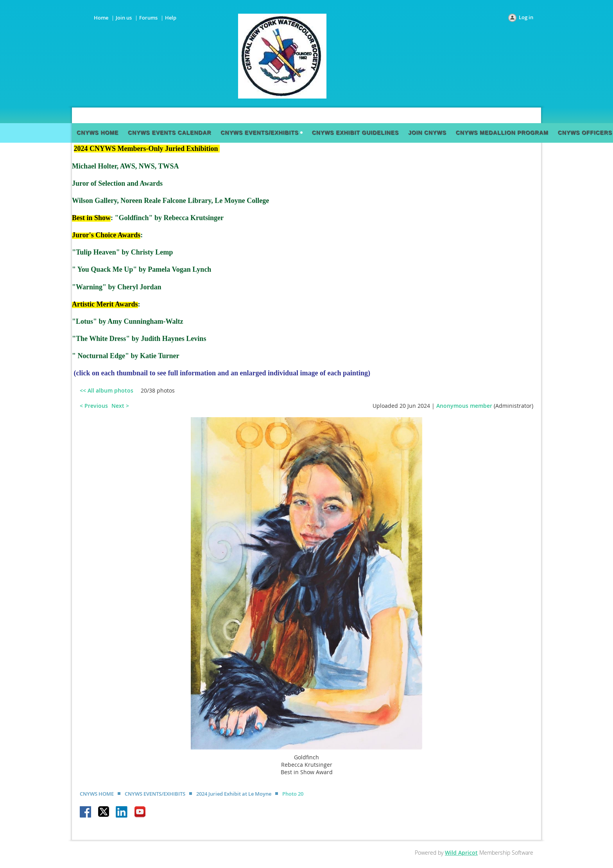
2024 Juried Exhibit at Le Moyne (234, 794)
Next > (120, 406)
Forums (148, 18)
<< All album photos (107, 390)
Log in (526, 17)
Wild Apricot (461, 853)
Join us (124, 18)
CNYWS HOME (97, 794)
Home (101, 18)
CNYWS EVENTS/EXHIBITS (155, 794)
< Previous (94, 406)
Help (171, 18)
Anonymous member (464, 406)
